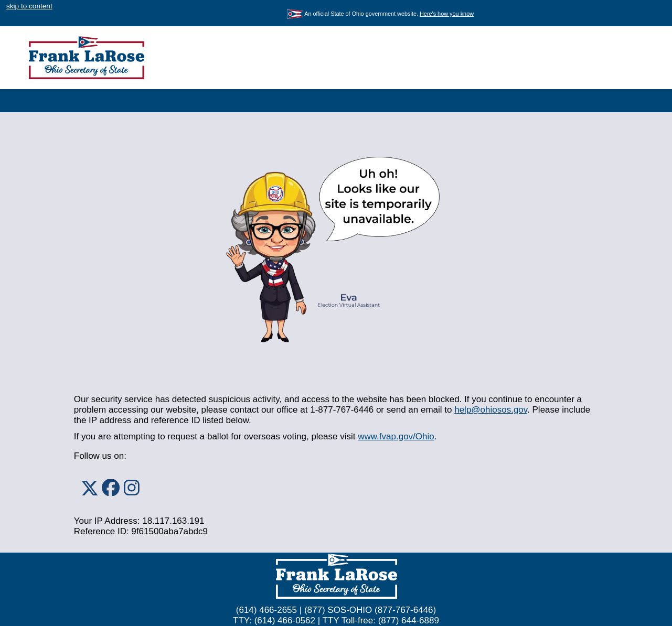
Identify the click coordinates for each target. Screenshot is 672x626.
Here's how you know (447, 14)
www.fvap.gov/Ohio (396, 436)
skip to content (29, 6)
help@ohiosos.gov (491, 410)
